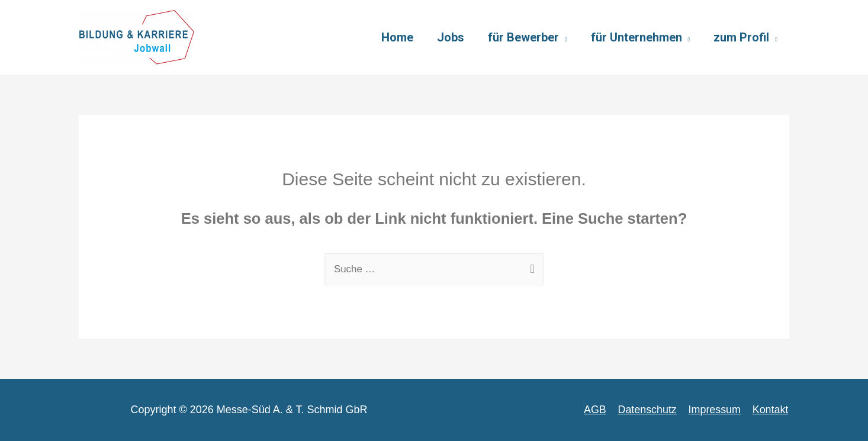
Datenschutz (650, 410)
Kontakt (771, 410)
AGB (598, 410)
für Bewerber (523, 37)
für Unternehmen (636, 37)
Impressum (716, 410)
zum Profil (741, 37)
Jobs (451, 37)
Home (397, 37)
